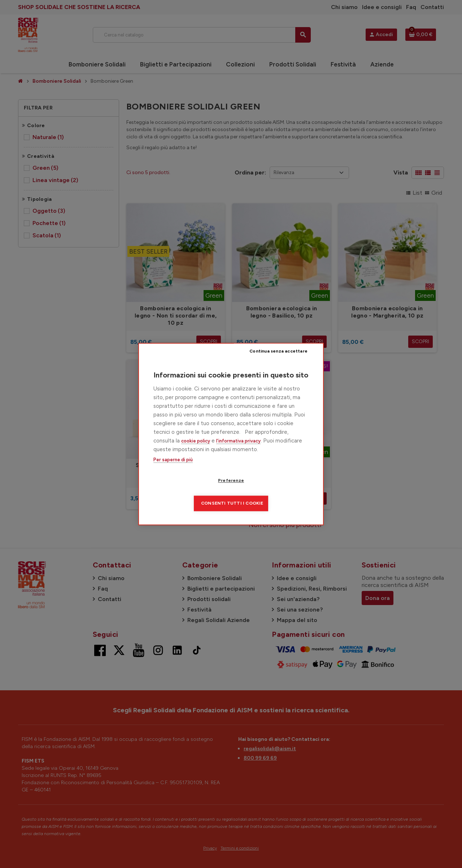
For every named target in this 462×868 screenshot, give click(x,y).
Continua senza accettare (280, 363)
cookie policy (196, 452)
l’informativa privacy (238, 452)
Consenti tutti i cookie (275, 492)
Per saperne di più (173, 471)
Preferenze (189, 492)
